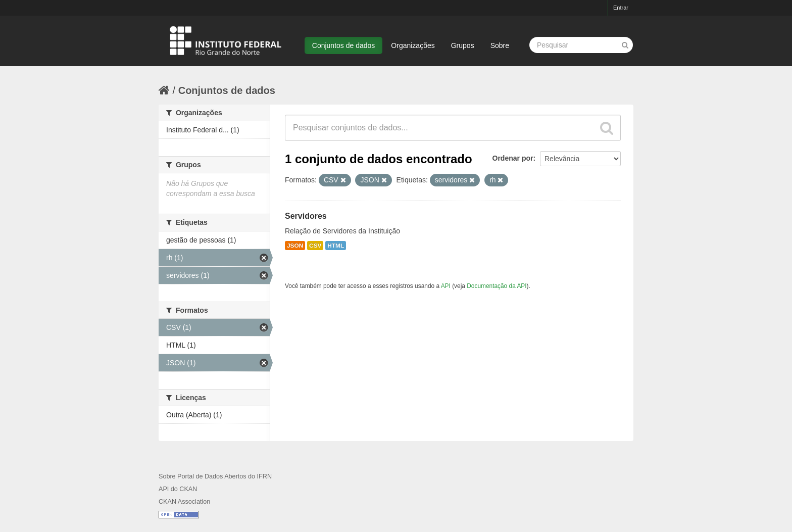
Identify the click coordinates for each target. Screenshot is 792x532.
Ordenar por (513, 158)
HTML (336, 246)
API (446, 286)
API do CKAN (178, 489)
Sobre (500, 45)
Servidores (306, 216)
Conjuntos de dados (344, 45)
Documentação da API (497, 286)
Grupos (463, 45)
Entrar (621, 8)
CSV (315, 246)
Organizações (413, 45)
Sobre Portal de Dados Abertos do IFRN (215, 476)
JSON (295, 246)
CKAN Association (184, 502)
